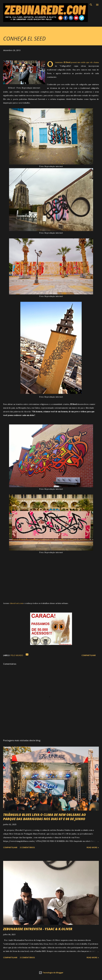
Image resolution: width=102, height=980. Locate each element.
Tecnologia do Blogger (51, 973)
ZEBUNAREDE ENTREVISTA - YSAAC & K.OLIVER (38, 929)
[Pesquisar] (91, 5)
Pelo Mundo (17, 655)
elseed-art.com (16, 603)
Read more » (93, 847)
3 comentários (27, 847)
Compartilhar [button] (89, 655)
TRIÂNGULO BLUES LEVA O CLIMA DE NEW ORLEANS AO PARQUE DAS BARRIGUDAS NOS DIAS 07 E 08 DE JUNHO (45, 817)
